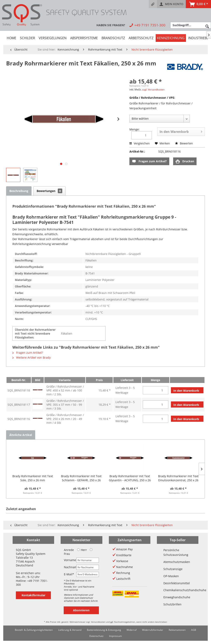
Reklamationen (177, 630)
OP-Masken (171, 576)
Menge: (134, 129)
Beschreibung (19, 191)
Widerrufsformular (153, 630)
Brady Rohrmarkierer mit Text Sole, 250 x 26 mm (33, 478)
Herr (82, 550)
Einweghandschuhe (177, 597)
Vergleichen (140, 143)
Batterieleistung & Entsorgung (104, 630)
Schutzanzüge (173, 569)
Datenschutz (96, 636)
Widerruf (132, 630)
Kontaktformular (33, 595)
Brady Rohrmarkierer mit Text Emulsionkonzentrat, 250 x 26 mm (178, 478)
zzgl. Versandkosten (153, 89)
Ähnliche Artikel (21, 435)
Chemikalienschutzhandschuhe (178, 590)
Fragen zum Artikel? (149, 161)
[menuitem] (153, 4)
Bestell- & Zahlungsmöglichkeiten (34, 630)
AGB (194, 630)
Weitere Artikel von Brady (32, 357)
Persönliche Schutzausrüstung (176, 552)
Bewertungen (49, 191)
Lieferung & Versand (70, 630)
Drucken (185, 161)
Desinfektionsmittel (177, 583)
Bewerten (184, 143)
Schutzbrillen (172, 604)
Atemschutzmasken (177, 562)
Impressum (115, 636)
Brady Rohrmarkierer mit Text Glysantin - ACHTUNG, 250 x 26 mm (130, 478)
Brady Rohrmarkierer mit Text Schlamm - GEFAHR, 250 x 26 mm (81, 478)
